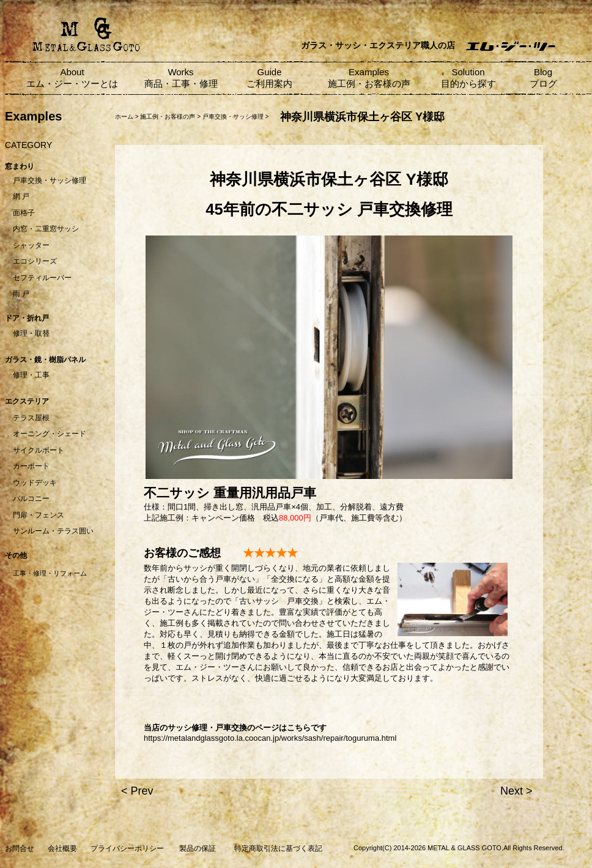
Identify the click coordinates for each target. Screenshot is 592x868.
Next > (516, 791)
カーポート (31, 466)
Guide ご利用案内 (269, 78)
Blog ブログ (543, 78)
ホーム (124, 117)
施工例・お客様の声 (168, 117)
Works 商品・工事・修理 (181, 78)
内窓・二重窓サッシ (46, 229)
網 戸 (21, 196)
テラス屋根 (31, 418)
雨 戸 (21, 294)
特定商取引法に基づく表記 (278, 848)
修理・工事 (31, 375)
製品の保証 (198, 848)
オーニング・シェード (50, 434)
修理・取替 (31, 333)
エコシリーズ (35, 261)
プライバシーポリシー (127, 848)
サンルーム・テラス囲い (53, 531)
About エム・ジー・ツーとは (72, 78)
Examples (33, 116)
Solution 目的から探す (468, 78)
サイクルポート (39, 450)
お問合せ (20, 848)
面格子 (24, 213)
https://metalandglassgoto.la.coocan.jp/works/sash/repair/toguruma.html (270, 738)
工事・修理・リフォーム (50, 573)
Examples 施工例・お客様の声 (369, 78)
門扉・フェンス (39, 515)
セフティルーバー (42, 278)
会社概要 (62, 848)
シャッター (31, 245)
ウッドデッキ (35, 483)
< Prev (137, 791)
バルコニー (31, 499)
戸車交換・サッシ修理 (50, 180)
